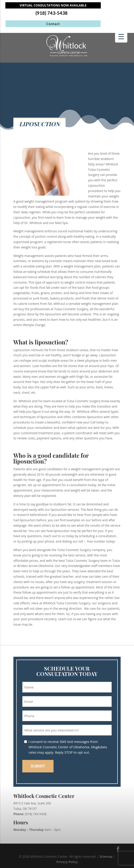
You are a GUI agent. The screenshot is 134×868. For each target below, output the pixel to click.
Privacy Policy (67, 862)
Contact (53, 24)
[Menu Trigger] (121, 36)
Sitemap (106, 856)
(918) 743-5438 (52, 13)
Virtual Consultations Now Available (53, 5)
